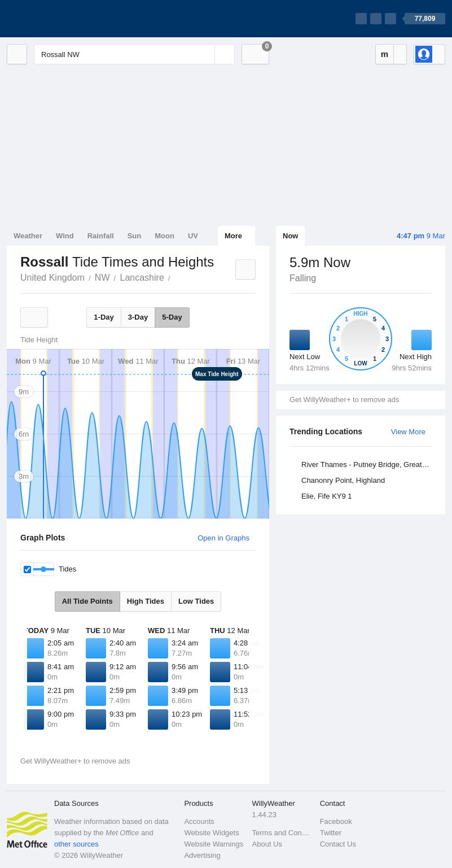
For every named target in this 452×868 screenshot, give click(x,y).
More (233, 236)
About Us (267, 844)
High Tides (146, 601)
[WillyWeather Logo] (60, 19)
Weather (28, 236)
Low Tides (196, 601)
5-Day (172, 317)
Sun (135, 236)
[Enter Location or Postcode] (134, 54)
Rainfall (101, 236)
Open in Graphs (223, 538)
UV (193, 236)
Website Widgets (211, 833)
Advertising (202, 855)
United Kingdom (52, 278)
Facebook (336, 821)
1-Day (104, 317)
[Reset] (205, 54)
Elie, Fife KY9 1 (327, 496)
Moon (164, 236)
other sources (76, 844)
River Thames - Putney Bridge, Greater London (368, 464)
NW (102, 278)
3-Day (138, 317)
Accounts (199, 821)
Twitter (331, 833)
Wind (65, 236)
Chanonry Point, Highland (343, 480)
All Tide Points (87, 601)
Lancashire (142, 278)
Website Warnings (214, 844)
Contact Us (338, 844)
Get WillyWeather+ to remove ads (344, 400)
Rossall (177, 277)
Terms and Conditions (283, 833)
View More (408, 432)
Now (290, 236)
